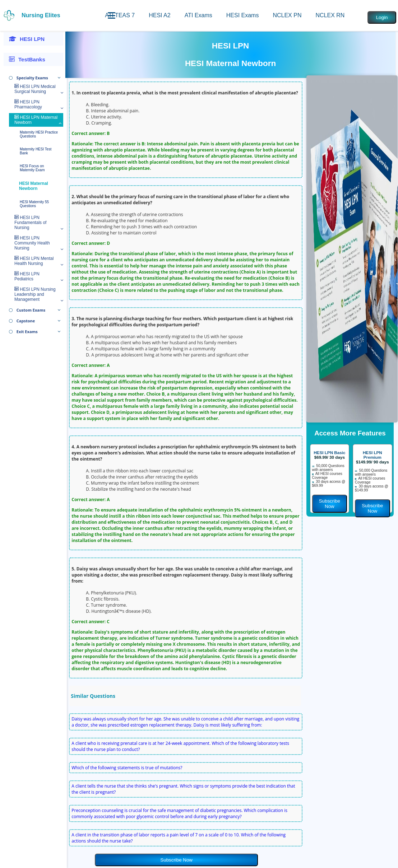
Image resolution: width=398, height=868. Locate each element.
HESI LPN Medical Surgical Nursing (35, 89)
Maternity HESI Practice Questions (39, 134)
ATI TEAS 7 (120, 15)
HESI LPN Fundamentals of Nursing (30, 223)
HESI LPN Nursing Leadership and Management (35, 294)
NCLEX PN (287, 15)
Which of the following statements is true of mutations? (127, 768)
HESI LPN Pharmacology (28, 104)
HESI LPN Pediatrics (27, 276)
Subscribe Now (176, 860)
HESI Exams (243, 15)
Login (382, 17)
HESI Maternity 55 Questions (34, 204)
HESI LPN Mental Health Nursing (34, 261)
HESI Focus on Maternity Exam (32, 168)
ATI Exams (198, 15)
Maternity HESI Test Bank (36, 151)
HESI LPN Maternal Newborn (36, 120)
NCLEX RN (330, 15)
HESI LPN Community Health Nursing (32, 243)
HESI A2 (159, 15)
